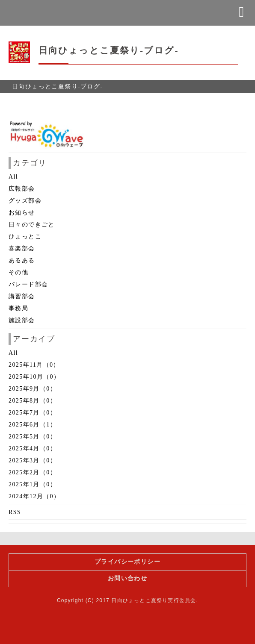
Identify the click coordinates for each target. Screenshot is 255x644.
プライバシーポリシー (127, 562)
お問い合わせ (127, 578)
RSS (15, 512)
